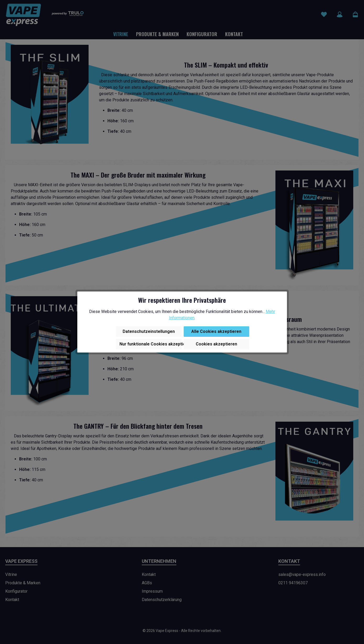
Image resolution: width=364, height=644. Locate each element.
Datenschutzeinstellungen (149, 331)
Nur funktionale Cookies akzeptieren (151, 344)
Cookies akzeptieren (216, 344)
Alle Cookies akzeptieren (216, 331)
